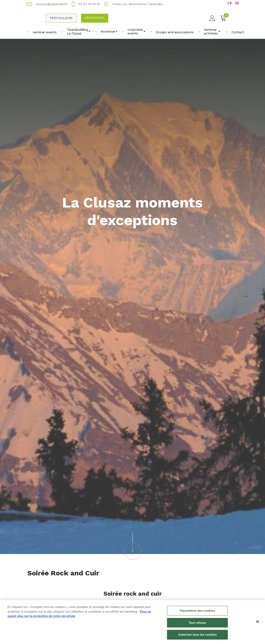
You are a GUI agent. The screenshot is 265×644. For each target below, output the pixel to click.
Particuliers (61, 18)
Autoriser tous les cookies (197, 637)
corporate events (136, 31)
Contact (238, 32)
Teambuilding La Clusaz (79, 31)
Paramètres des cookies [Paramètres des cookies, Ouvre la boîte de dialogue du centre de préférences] (197, 612)
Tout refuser (197, 625)
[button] (132, 546)
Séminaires (95, 18)
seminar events (45, 32)
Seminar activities (212, 31)
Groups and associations (175, 32)
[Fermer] (258, 624)
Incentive (109, 31)
